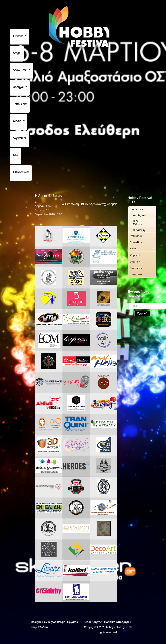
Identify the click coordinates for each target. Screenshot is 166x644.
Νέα (16, 155)
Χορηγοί (18, 87)
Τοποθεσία (20, 104)
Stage (17, 53)
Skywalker (20, 138)
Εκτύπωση (72, 204)
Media (17, 121)
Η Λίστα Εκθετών (49, 196)
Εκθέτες (18, 36)
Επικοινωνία (21, 172)
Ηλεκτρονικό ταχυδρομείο (101, 204)
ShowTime (20, 70)
